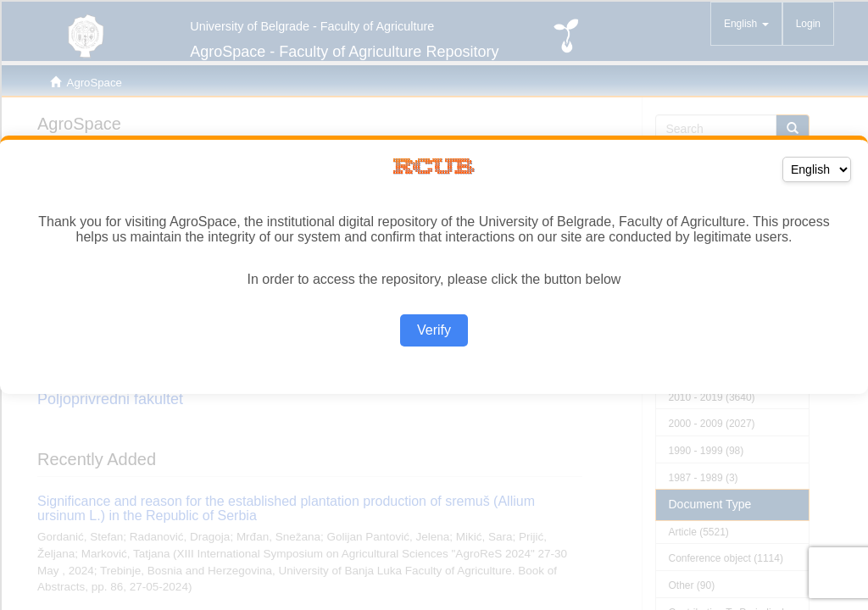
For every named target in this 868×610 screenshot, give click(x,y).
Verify (434, 330)
